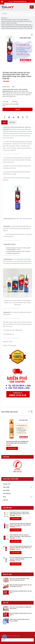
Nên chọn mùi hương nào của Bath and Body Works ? (20, 608)
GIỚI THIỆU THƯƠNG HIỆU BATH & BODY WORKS (20, 620)
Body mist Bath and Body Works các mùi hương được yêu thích (21, 586)
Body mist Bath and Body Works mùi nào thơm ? (21, 592)
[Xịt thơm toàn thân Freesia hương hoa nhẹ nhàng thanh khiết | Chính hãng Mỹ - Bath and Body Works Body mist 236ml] (5, 117)
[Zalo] (27, 117)
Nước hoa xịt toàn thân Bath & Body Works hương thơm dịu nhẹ (19, 579)
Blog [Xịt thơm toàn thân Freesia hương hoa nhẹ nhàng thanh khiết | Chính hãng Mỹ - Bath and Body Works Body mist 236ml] (4, 497)
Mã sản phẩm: (7, 87)
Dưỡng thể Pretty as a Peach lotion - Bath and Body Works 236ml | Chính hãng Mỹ (20, 513)
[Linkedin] (14, 117)
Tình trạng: (6, 102)
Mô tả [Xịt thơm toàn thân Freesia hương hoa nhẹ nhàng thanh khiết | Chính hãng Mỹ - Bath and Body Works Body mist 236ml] (4, 122)
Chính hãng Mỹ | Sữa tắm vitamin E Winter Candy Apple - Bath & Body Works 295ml (21, 536)
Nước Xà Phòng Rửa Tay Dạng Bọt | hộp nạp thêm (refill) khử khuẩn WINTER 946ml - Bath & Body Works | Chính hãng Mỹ (21, 558)
